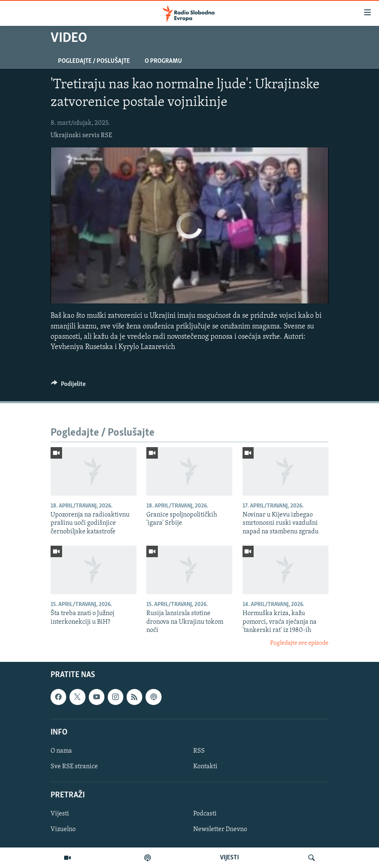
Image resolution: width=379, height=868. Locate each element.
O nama (61, 751)
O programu (163, 61)
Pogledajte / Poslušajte (94, 61)
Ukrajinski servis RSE (81, 135)
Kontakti (205, 767)
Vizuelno (63, 829)
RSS (199, 751)
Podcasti (205, 814)
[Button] (68, 386)
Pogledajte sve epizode (299, 643)
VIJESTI (229, 858)
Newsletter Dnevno (220, 829)
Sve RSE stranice (74, 767)
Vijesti (60, 814)
